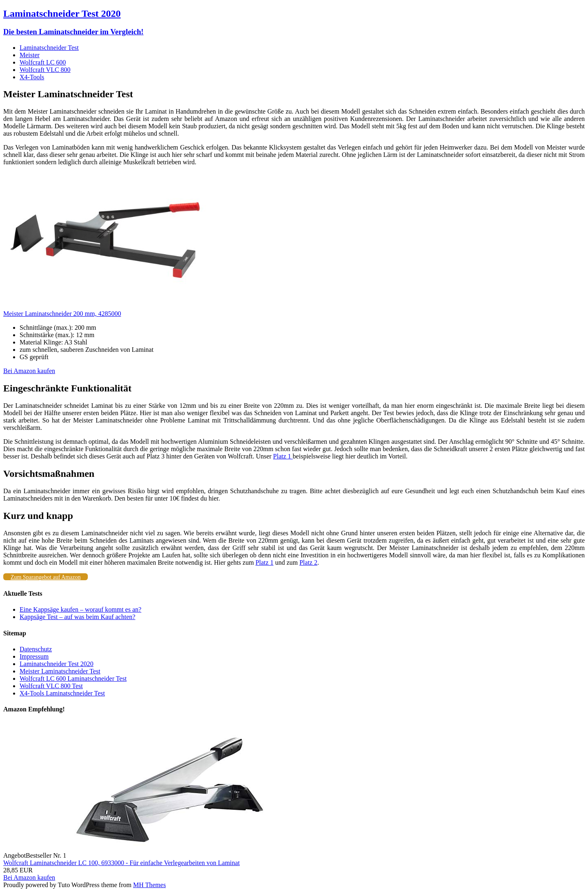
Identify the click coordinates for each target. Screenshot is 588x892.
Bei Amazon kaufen (29, 371)
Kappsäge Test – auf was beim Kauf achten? (77, 617)
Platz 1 (283, 456)
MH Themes (149, 885)
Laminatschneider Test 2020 (57, 664)
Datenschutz (36, 649)
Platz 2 (308, 562)
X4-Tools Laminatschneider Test (62, 693)
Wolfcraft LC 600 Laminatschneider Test (73, 679)
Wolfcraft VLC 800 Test (51, 686)
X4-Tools (32, 77)
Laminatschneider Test (49, 48)
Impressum (34, 656)
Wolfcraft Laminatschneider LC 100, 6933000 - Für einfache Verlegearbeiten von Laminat (121, 863)
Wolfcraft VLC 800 (45, 70)
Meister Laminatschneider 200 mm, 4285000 (62, 314)
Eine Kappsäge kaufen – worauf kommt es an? (80, 609)
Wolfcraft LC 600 (43, 62)
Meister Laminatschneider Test (60, 671)
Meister (30, 55)
